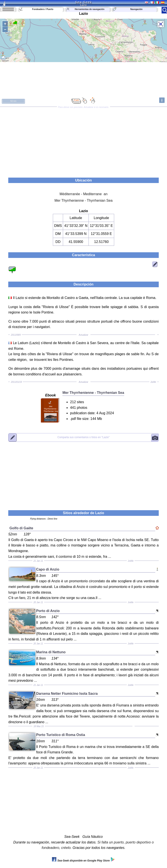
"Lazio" (83, 437)
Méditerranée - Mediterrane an (84, 194)
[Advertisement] (83, 141)
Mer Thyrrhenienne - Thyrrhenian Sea (83, 200)
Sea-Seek (83, 2)
